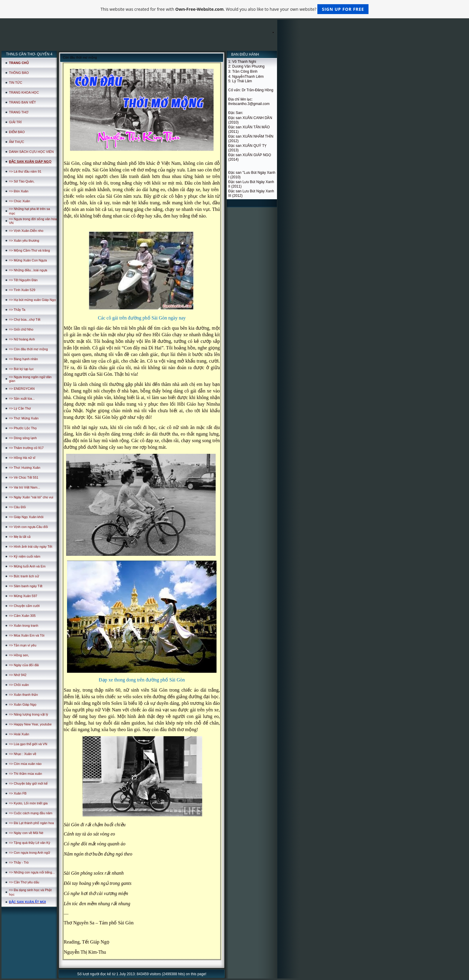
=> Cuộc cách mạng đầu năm (31, 813)
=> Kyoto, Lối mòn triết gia (28, 803)
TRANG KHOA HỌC (24, 92)
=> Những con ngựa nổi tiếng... (32, 872)
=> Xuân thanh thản (23, 695)
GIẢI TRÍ (15, 122)
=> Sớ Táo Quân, (22, 181)
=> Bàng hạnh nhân (23, 359)
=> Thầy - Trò (19, 862)
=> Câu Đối (17, 507)
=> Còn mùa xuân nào (25, 764)
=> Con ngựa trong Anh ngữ (29, 853)
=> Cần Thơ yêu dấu (24, 882)
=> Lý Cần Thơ (20, 408)
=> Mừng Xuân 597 (23, 596)
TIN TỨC (16, 83)
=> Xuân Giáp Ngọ (23, 704)
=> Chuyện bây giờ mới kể (28, 783)
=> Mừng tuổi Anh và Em (27, 566)
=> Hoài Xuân (19, 734)
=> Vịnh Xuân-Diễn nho (26, 231)
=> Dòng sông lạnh (23, 438)
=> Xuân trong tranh (24, 626)
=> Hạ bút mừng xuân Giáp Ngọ (32, 300)
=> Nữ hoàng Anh (22, 339)
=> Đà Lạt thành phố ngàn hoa (31, 823)
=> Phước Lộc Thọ (23, 428)
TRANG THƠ (19, 112)
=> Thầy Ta (17, 310)
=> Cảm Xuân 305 (22, 616)
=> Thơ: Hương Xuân (25, 468)
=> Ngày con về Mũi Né (26, 833)
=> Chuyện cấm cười (24, 606)
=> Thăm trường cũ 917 (26, 448)
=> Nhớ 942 (18, 675)
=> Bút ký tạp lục (21, 369)
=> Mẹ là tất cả (20, 537)
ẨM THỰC (17, 142)
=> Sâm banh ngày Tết (26, 586)
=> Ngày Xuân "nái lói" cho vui (31, 497)
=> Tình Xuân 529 (22, 290)
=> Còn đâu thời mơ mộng (28, 349)
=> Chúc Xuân (19, 201)
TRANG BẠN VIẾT (22, 102)
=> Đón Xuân (19, 191)
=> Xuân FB (18, 793)
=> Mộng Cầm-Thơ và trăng (29, 250)
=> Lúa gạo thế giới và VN (28, 744)
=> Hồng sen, (19, 655)
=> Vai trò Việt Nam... (25, 487)
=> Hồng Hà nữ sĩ (22, 458)
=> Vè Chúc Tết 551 (24, 477)
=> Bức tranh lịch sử (24, 576)
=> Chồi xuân (19, 685)
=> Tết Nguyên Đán (23, 280)
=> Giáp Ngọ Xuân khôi (26, 517)
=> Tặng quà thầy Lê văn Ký (30, 843)
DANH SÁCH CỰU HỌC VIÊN (31, 152)
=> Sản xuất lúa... (22, 398)
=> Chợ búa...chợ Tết (25, 319)
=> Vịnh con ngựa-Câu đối (28, 527)
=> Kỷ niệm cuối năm (25, 556)
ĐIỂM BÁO (17, 132)
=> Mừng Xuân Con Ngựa (28, 260)
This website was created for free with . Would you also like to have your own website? (234, 9)
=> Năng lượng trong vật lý (29, 714)
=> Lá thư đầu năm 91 (25, 171)
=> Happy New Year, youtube (30, 724)
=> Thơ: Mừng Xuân (24, 418)
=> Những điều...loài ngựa (28, 270)
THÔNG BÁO (19, 73)
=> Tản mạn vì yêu (23, 645)
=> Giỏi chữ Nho (21, 329)
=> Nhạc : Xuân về (23, 754)
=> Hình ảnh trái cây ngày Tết (31, 547)
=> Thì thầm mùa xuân (25, 774)
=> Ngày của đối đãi (24, 665)
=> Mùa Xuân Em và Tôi (27, 635)
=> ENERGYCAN (22, 389)
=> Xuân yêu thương (24, 241)
